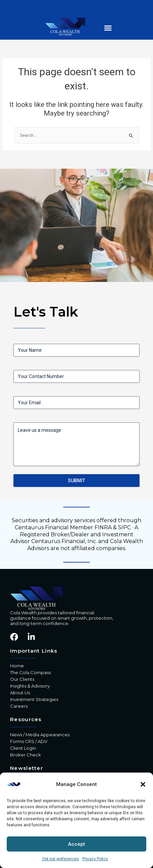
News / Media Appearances (40, 735)
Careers (19, 706)
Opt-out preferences (61, 859)
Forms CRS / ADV (29, 741)
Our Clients (22, 679)
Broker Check (26, 755)
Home (17, 666)
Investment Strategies (34, 699)
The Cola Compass (30, 672)
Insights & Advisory (30, 686)
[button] (143, 784)
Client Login (23, 748)
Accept (76, 844)
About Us (20, 693)
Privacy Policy (95, 859)
